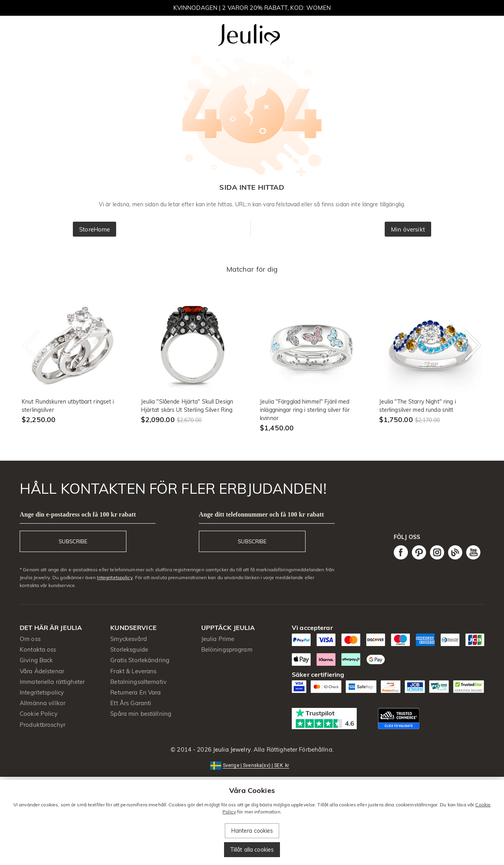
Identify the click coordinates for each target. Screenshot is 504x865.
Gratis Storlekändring (140, 660)
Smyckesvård (128, 639)
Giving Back (36, 660)
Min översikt (408, 229)
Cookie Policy (39, 714)
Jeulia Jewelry (231, 749)
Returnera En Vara (135, 692)
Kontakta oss (38, 649)
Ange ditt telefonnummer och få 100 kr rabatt (261, 514)
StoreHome (94, 229)
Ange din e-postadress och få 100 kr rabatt (78, 514)
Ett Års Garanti (131, 703)
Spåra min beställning (141, 714)
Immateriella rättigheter (52, 682)
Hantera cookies (252, 831)
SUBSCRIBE (73, 541)
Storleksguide (129, 649)
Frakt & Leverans (133, 671)
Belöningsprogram (227, 649)
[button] (252, 765)
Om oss (30, 639)
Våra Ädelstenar (42, 671)
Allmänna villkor (43, 703)
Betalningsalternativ (138, 682)
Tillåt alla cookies (252, 850)
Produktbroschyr (43, 725)
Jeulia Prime (218, 639)
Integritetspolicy (115, 577)
